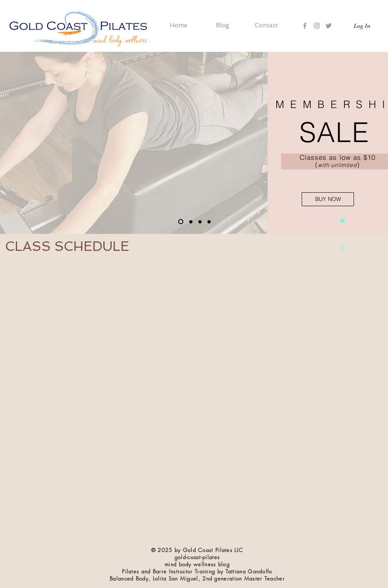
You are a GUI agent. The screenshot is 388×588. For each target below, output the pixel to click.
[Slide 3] (191, 222)
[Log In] (362, 26)
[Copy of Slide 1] (200, 222)
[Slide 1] (181, 222)
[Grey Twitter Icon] (329, 26)
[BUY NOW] (328, 199)
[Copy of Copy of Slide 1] (209, 222)
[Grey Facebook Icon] (305, 26)
